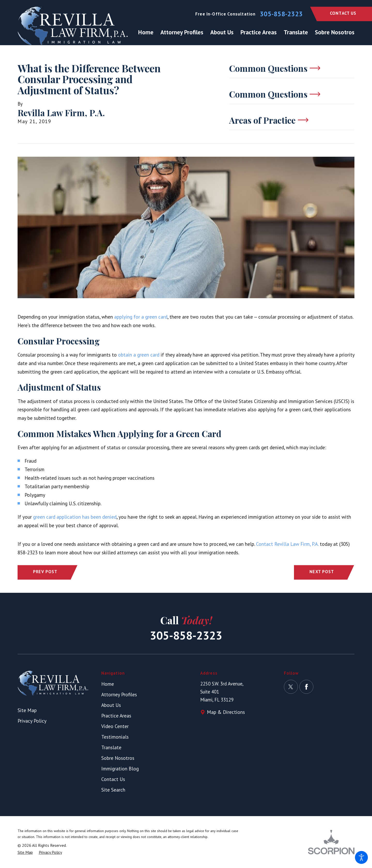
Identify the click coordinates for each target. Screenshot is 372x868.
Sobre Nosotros (118, 758)
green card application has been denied (75, 517)
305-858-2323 (281, 14)
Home (108, 684)
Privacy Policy (32, 721)
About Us (111, 705)
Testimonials (115, 737)
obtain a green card (139, 355)
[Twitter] (291, 687)
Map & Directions (226, 712)
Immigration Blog (120, 768)
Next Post (322, 572)
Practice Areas (116, 716)
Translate (111, 747)
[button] (361, 857)
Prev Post (45, 572)
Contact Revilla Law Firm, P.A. (287, 544)
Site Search (113, 790)
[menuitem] (148, 32)
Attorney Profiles (119, 694)
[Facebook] (306, 687)
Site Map (27, 710)
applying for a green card (141, 317)
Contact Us (343, 13)
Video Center (115, 726)
